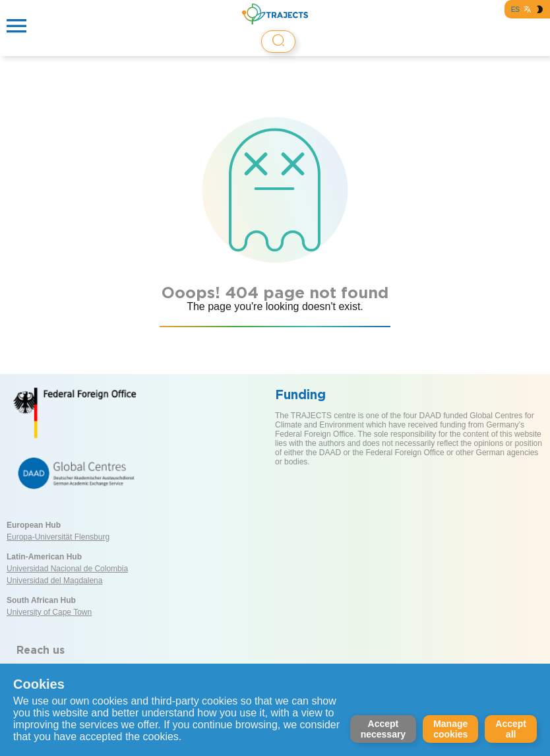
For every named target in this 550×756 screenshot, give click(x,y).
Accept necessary (383, 729)
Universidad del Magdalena (54, 581)
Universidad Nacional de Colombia (67, 569)
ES (515, 10)
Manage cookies (450, 729)
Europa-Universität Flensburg (58, 537)
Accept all (511, 729)
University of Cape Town (49, 612)
